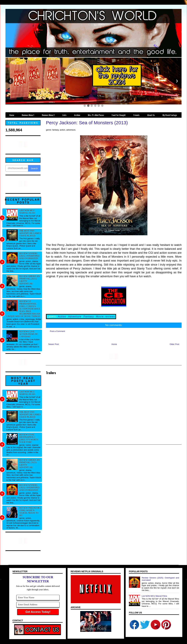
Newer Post (54, 344)
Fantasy (89, 317)
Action (62, 317)
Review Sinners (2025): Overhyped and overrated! (29, 256)
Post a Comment (57, 331)
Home (114, 344)
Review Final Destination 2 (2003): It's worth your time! (29, 438)
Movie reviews (105, 317)
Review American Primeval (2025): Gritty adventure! (30, 280)
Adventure (75, 317)
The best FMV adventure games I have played (30, 233)
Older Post (174, 344)
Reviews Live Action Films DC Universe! (29, 334)
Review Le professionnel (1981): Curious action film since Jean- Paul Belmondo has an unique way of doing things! (23, 309)
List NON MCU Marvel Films (27, 212)
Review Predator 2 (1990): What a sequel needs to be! (30, 512)
